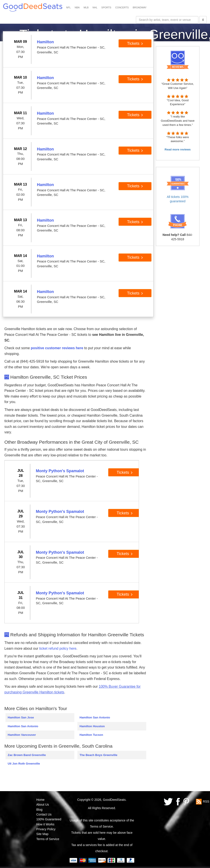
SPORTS (106, 7)
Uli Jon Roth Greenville (24, 764)
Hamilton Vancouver (22, 735)
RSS (206, 801)
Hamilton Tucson (91, 735)
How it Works (45, 824)
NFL (68, 7)
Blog (39, 810)
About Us (43, 805)
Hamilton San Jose (21, 717)
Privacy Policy (46, 829)
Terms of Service (48, 839)
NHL (95, 7)
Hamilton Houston (92, 726)
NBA (77, 7)
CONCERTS (122, 7)
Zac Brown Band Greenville (27, 755)
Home (40, 800)
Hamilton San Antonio (23, 726)
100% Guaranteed (49, 819)
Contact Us (44, 814)
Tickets (135, 43)
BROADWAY (140, 7)
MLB (86, 7)
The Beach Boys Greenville (99, 755)
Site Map (42, 834)
